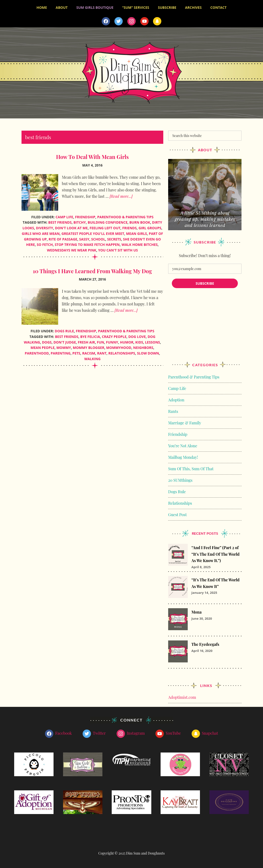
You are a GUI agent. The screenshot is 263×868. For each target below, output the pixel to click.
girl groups (150, 226)
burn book (140, 221)
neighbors (143, 346)
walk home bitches (140, 243)
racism (89, 352)
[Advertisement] (205, 328)
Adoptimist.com (182, 696)
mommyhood (119, 346)
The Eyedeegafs (205, 643)
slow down (148, 352)
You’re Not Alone (183, 444)
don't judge (65, 340)
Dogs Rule (64, 329)
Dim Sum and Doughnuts (131, 71)
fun (100, 340)
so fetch (45, 243)
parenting (60, 352)
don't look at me (71, 226)
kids (139, 340)
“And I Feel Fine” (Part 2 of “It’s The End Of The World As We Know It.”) (215, 553)
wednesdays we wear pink (72, 249)
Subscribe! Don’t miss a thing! (205, 254)
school (98, 237)
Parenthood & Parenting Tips (125, 215)
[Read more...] (121, 194)
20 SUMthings (180, 478)
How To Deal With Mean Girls (92, 155)
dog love (137, 335)
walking (93, 357)
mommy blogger (89, 346)
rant (102, 352)
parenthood (37, 352)
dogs (47, 340)
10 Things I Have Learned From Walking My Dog (93, 269)
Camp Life (64, 215)
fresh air (86, 340)
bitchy (80, 221)
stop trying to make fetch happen (87, 243)
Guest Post (177, 513)
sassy (84, 237)
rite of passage (63, 237)
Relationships (180, 501)
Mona (197, 611)
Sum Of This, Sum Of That (191, 467)
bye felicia (90, 335)
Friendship (85, 215)
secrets (114, 237)
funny (112, 340)
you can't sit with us (118, 249)
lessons (152, 340)
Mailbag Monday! (183, 455)
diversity (44, 226)
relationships (122, 352)
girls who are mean (41, 232)
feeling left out (105, 226)
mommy (64, 346)
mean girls (137, 232)
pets (76, 352)
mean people (43, 346)
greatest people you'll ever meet (93, 232)
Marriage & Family (185, 421)
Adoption (176, 398)
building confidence (108, 221)
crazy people (114, 335)
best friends (60, 221)
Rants (173, 410)
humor (127, 340)
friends (129, 226)
